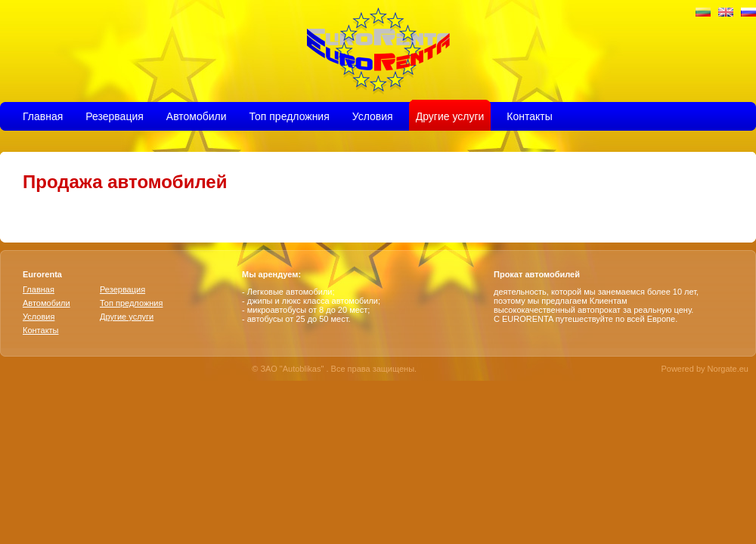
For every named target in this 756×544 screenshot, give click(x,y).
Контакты (529, 115)
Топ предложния (290, 115)
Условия (373, 115)
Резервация (115, 115)
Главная (43, 115)
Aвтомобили (197, 115)
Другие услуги (450, 115)
